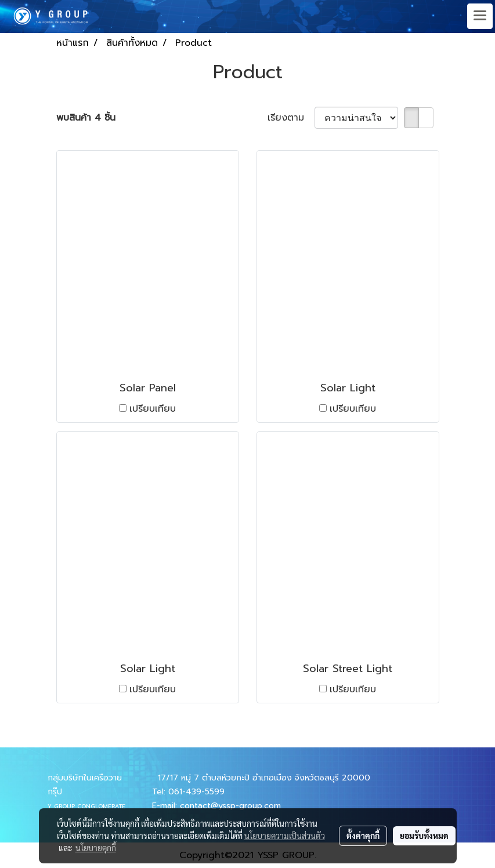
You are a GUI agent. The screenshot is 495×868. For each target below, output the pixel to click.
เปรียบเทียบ (153, 409)
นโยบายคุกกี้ (96, 848)
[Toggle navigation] (480, 16)
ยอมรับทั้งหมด (424, 836)
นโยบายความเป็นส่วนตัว (285, 836)
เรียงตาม (291, 118)
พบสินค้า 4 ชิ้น (86, 118)
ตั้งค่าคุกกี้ (363, 836)
